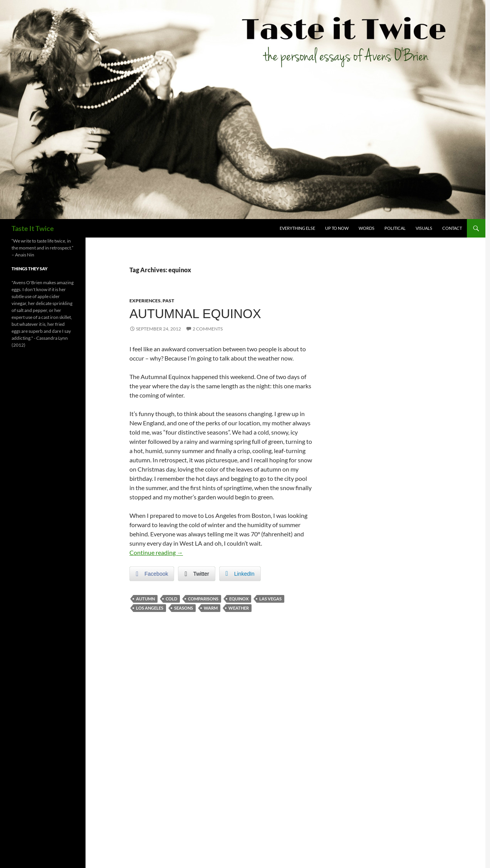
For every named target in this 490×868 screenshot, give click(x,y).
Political (395, 228)
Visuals (424, 228)
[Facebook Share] (152, 574)
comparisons (203, 599)
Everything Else (297, 228)
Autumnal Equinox (195, 314)
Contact (452, 228)
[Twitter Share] (196, 574)
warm (211, 608)
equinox (239, 599)
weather (239, 608)
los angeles (150, 608)
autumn (145, 599)
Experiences (145, 301)
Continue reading (156, 552)
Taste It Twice (33, 228)
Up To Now (337, 228)
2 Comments (208, 329)
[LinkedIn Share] (240, 574)
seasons (184, 608)
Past (168, 301)
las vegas (270, 599)
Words (367, 228)
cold (171, 599)
